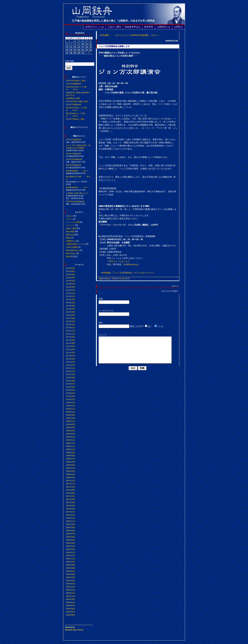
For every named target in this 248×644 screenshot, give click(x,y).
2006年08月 (71, 531)
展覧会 (69, 238)
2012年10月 (71, 300)
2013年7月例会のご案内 (75, 119)
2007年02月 (71, 512)
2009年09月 (71, 415)
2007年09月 (71, 490)
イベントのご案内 (73, 222)
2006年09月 (71, 528)
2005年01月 (71, 590)
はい (150, 326)
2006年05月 (71, 540)
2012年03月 (71, 321)
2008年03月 (71, 471)
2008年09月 (71, 453)
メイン (126, 35)
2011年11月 (71, 334)
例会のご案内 (71, 228)
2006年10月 (71, 524)
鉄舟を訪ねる (71, 253)
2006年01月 (71, 552)
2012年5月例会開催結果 (75, 202)
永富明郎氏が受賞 (73, 98)
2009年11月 (71, 409)
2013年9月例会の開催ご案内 (77, 101)
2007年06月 (71, 499)
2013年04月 (71, 281)
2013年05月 (71, 278)
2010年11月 (71, 371)
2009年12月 (71, 406)
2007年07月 (71, 496)
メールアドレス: (106, 311)
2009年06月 (71, 424)
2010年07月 (71, 384)
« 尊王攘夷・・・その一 (110, 35)
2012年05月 (71, 315)
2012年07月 (71, 309)
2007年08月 (71, 493)
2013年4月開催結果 (74, 140)
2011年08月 (71, 343)
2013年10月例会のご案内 (76, 81)
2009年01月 (71, 440)
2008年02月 (71, 474)
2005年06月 (71, 574)
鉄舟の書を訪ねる (73, 250)
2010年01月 (71, 403)
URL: (101, 323)
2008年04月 (71, 468)
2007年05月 (71, 503)
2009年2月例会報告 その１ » (145, 35)
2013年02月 (71, 287)
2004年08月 (71, 602)
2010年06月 (71, 387)
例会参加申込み (133, 27)
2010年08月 (71, 381)
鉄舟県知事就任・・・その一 (77, 187)
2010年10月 (71, 374)
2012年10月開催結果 (74, 159)
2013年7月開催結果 (74, 105)
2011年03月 (71, 359)
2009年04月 (71, 431)
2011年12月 (71, 331)
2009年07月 (71, 421)
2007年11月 (71, 484)
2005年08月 (71, 568)
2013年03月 (71, 284)
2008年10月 (71, 449)
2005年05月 (71, 577)
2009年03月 (71, 434)
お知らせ (69, 216)
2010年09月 (71, 378)
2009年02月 (71, 437)
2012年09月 (71, 303)
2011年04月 (71, 356)
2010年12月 (71, 368)
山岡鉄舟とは (164, 27)
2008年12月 (71, 443)
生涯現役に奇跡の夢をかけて (77, 193)
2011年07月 (71, 346)
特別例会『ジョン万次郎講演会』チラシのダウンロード (129, 273)
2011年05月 (71, 353)
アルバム (69, 219)
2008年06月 (71, 462)
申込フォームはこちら (119, 261)
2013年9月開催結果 (74, 84)
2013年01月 (71, 290)
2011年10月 (71, 337)
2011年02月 (71, 362)
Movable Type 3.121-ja (74, 630)
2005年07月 (71, 571)
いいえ (160, 326)
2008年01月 (71, 478)
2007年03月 (71, 509)
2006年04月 (71, 543)
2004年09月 (71, 599)
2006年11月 (71, 521)
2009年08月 (71, 418)
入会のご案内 (114, 27)
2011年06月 (71, 349)
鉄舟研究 (149, 27)
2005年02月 (71, 587)
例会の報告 (70, 232)
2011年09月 (71, 340)
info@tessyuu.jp (131, 264)
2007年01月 (71, 515)
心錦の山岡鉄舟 (72, 247)
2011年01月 (71, 365)
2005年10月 (71, 562)
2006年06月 (71, 537)
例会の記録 (70, 235)
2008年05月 (71, 465)
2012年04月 (71, 318)
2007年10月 (71, 487)
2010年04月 (71, 393)
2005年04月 (71, 581)
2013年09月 (71, 268)
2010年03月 (71, 396)
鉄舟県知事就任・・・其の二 (77, 171)
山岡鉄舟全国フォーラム (75, 244)
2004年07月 (71, 606)
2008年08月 (71, 456)
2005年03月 (71, 584)
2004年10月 (71, 596)
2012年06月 (71, 312)
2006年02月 (71, 549)
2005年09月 (71, 565)
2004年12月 (71, 593)
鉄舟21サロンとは (95, 27)
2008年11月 (71, 446)
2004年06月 (71, 609)
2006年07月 (71, 534)
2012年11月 (71, 296)
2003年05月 (71, 615)
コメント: (103, 335)
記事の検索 (69, 61)
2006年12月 (71, 518)
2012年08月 (71, 306)
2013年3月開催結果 (74, 154)
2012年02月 (71, 325)
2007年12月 (71, 481)
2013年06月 (71, 275)
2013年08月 (71, 271)
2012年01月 (71, 328)
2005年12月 (71, 556)
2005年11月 (71, 559)
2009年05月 (71, 428)
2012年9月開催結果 (74, 165)
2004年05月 (71, 612)
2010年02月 (71, 399)
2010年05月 (71, 390)
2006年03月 (71, 546)
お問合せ (179, 27)
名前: (101, 299)
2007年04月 (71, 506)
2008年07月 (71, 459)
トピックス (70, 225)
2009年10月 (71, 412)
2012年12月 (71, 293)
